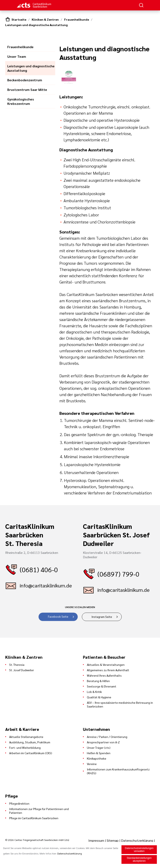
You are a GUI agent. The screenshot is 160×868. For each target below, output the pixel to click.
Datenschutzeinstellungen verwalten (139, 850)
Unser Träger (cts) (99, 748)
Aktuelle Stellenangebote (26, 737)
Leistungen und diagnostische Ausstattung (36, 25)
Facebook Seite (58, 616)
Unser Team (17, 56)
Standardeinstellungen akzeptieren (139, 859)
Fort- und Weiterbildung (25, 748)
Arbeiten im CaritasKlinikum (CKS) (31, 753)
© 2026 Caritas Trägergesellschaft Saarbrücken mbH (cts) (37, 840)
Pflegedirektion (19, 803)
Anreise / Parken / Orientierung (107, 737)
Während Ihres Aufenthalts (104, 675)
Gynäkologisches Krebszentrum (21, 101)
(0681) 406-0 (39, 569)
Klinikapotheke (97, 758)
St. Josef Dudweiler (22, 670)
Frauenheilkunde (77, 19)
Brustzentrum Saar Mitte (27, 90)
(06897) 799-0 (118, 574)
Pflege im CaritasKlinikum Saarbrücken (34, 818)
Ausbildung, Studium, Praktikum (30, 742)
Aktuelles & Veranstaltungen (106, 665)
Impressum (97, 840)
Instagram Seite (102, 617)
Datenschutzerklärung (137, 840)
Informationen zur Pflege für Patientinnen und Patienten (39, 811)
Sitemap (113, 840)
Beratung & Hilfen (98, 681)
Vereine (92, 764)
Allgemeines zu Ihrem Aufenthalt (108, 670)
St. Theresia (17, 665)
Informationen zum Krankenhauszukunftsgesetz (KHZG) (118, 771)
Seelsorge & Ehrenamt (102, 686)
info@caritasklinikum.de (46, 585)
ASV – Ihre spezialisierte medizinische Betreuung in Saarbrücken (120, 704)
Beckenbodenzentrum (25, 80)
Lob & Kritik (94, 692)
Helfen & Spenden (99, 753)
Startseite (19, 19)
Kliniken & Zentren (45, 19)
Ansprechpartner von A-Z (103, 742)
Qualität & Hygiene (99, 697)
